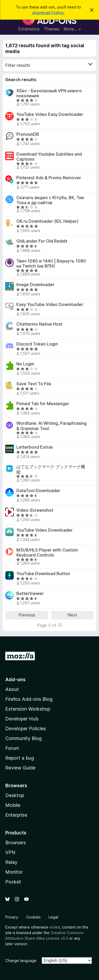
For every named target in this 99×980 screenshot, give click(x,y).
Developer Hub (22, 719)
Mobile (13, 805)
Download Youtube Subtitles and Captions (49, 157)
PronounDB (28, 134)
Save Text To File (34, 384)
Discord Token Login (37, 344)
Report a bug (20, 758)
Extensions (29, 29)
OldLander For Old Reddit (42, 241)
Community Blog (23, 738)
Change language (21, 961)
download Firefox (48, 13)
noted (55, 927)
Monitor (14, 872)
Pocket (13, 882)
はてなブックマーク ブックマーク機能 (51, 469)
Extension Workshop (28, 709)
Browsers (16, 843)
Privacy (12, 917)
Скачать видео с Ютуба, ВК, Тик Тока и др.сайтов (50, 200)
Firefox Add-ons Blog (29, 699)
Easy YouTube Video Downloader (50, 305)
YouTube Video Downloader (44, 530)
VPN (10, 852)
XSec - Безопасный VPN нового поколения (49, 93)
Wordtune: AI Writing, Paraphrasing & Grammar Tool (51, 426)
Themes (52, 29)
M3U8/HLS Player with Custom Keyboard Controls (47, 553)
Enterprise (16, 815)
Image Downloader (35, 285)
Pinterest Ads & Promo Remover (49, 178)
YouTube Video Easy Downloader (50, 114)
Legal (53, 917)
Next (72, 615)
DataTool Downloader (38, 491)
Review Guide (20, 768)
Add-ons (15, 679)
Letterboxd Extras (35, 447)
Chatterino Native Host (39, 324)
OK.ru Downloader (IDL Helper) (47, 221)
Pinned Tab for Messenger (43, 404)
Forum (12, 748)
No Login (25, 364)
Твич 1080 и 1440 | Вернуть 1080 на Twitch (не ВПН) (51, 264)
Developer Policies (26, 729)
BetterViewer (30, 594)
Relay (11, 862)
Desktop (15, 795)
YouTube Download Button (43, 574)
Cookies (33, 917)
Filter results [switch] (49, 65)
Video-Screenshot (35, 510)
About (12, 689)
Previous (27, 615)
